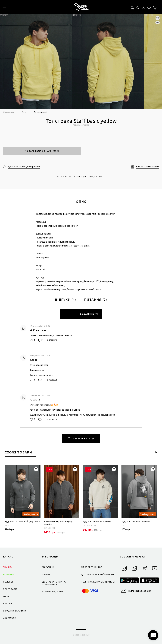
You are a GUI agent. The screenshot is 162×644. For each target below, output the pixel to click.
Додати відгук (81, 314)
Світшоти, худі (40, 112)
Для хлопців (9, 112)
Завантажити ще (81, 439)
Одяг (24, 112)
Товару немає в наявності (42, 151)
